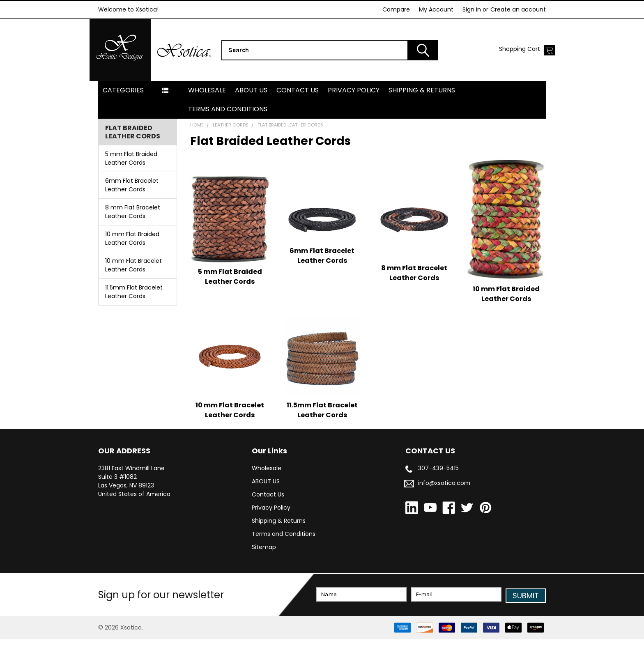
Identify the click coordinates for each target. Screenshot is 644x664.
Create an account (518, 9)
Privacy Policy (354, 116)
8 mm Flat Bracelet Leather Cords (133, 238)
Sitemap (264, 573)
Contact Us (298, 116)
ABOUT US (251, 116)
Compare (396, 9)
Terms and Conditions (228, 135)
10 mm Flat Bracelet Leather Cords (133, 291)
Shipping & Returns (422, 116)
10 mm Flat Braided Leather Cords (132, 265)
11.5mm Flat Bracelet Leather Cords (134, 318)
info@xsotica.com (444, 509)
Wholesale (207, 116)
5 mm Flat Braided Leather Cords (131, 185)
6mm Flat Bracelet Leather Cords (132, 211)
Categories (123, 116)
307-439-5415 (438, 494)
